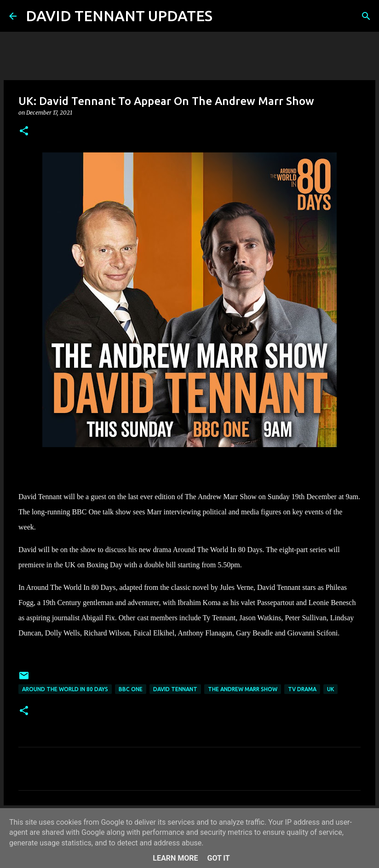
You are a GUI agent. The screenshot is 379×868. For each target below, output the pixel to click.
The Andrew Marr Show (243, 689)
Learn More (175, 858)
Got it (218, 858)
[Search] (225, 16)
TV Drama (302, 689)
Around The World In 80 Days (65, 689)
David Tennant (175, 689)
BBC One (131, 689)
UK (330, 689)
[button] (24, 131)
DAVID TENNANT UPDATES (119, 16)
